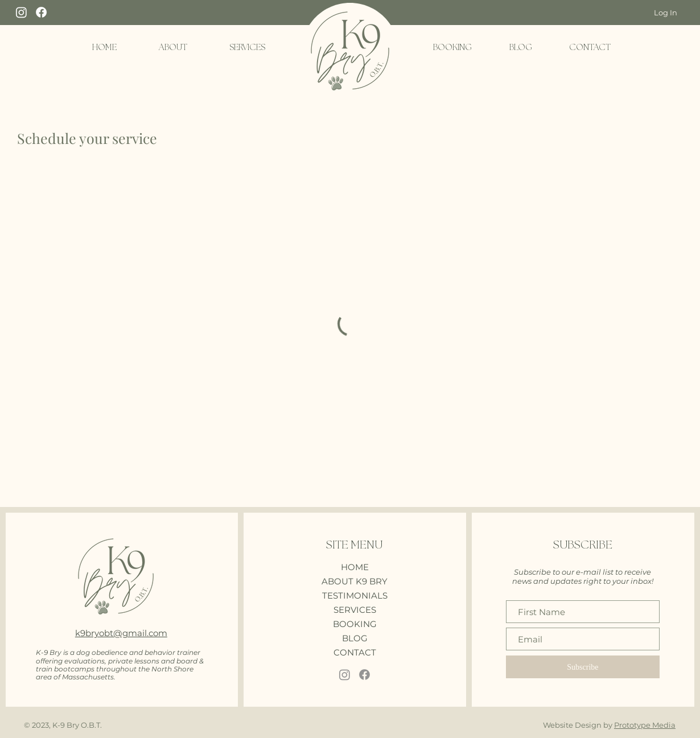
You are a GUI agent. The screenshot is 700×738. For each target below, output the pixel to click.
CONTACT (355, 652)
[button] (173, 48)
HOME (355, 567)
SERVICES (355, 610)
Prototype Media (645, 725)
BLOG (355, 638)
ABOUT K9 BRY (355, 581)
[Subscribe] (583, 667)
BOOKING (355, 624)
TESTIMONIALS (355, 595)
